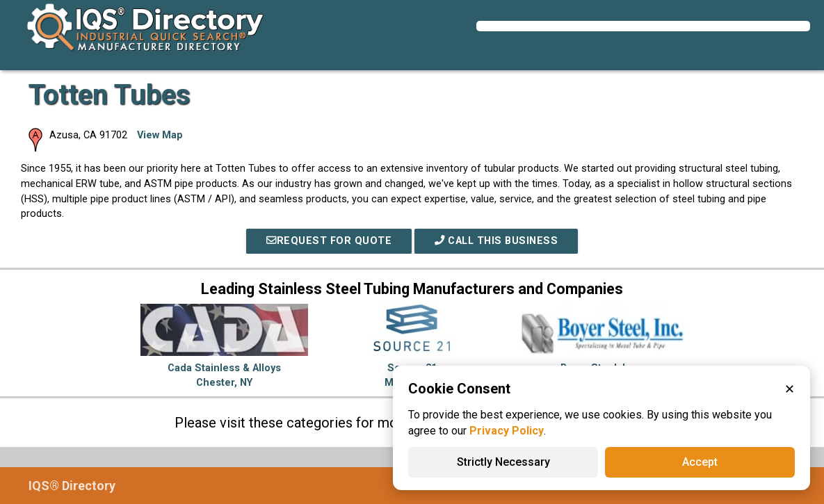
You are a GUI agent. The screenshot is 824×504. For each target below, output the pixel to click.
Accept (700, 462)
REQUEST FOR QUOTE (329, 241)
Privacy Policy (507, 431)
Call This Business (496, 241)
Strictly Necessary (503, 462)
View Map (160, 135)
